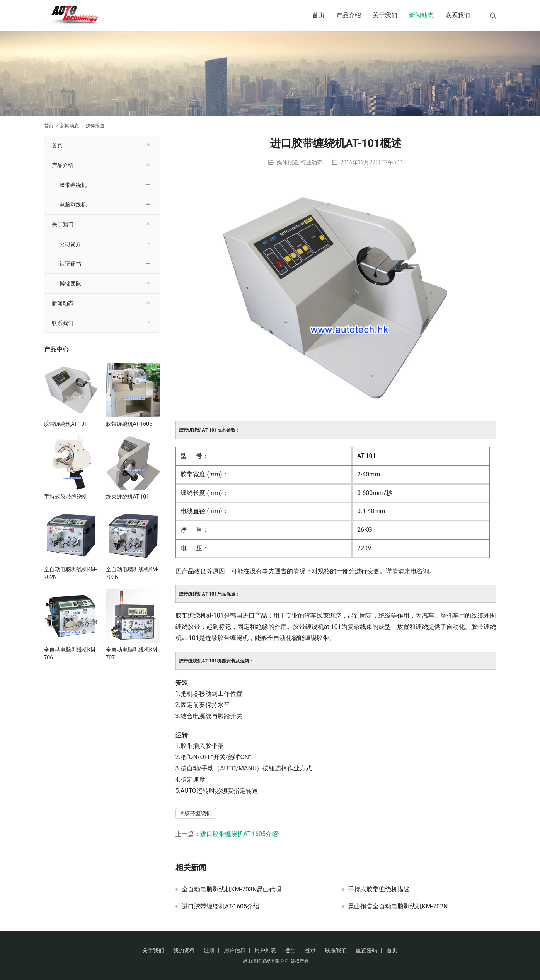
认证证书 (70, 264)
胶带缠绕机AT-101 (66, 424)
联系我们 (458, 15)
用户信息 (235, 950)
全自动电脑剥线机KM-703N (132, 573)
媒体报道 (288, 162)
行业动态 (312, 162)
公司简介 (70, 244)
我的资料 (184, 950)
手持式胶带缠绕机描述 (379, 890)
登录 (310, 950)
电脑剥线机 (73, 205)
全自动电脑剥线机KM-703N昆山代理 (232, 890)
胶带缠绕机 (198, 813)
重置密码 (366, 950)
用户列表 (265, 950)
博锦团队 (70, 283)
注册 (209, 950)
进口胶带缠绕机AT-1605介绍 (239, 834)
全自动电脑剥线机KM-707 (132, 654)
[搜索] (493, 15)
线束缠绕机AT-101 (128, 497)
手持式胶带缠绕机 (66, 497)
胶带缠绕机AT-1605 (129, 424)
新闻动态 (421, 15)
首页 (319, 15)
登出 (291, 950)
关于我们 (385, 15)
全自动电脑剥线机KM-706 (71, 654)
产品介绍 (349, 15)
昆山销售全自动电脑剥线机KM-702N (398, 907)
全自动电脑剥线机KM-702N (71, 573)
